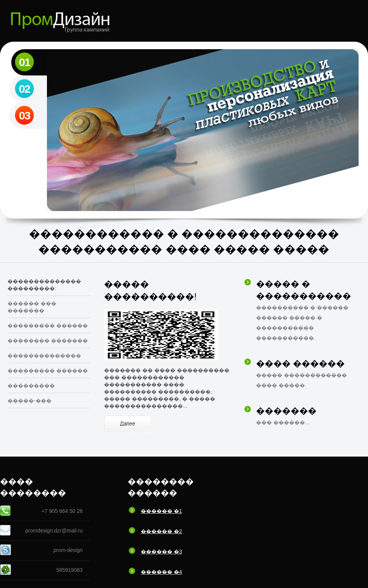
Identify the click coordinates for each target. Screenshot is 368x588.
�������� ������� (48, 341)
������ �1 (161, 511)
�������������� (44, 356)
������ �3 (161, 552)
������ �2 (161, 531)
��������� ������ (48, 326)
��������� (31, 386)
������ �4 (161, 572)
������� (286, 411)
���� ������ (300, 363)
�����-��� (29, 401)
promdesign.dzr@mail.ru (54, 531)
